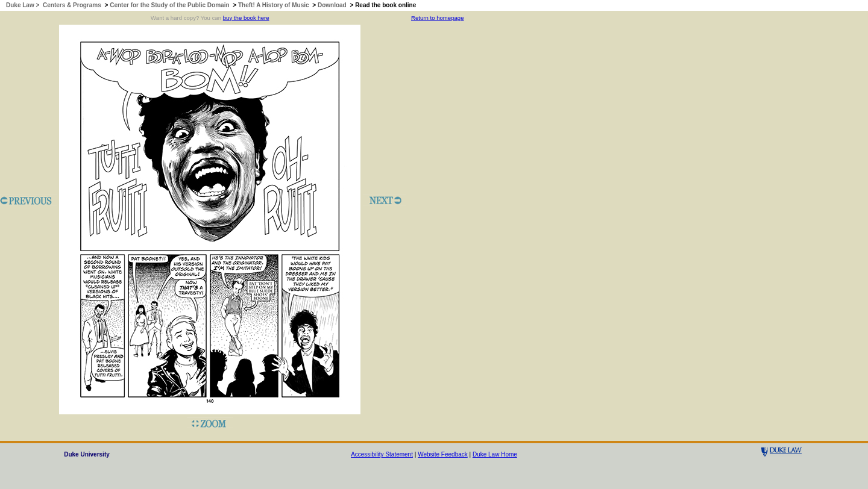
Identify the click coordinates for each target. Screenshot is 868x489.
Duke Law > (24, 5)
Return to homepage (437, 18)
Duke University (87, 454)
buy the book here (246, 18)
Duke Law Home (495, 454)
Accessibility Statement (382, 454)
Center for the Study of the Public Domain (169, 5)
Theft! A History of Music (274, 5)
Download (332, 5)
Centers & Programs (72, 5)
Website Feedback (443, 454)
